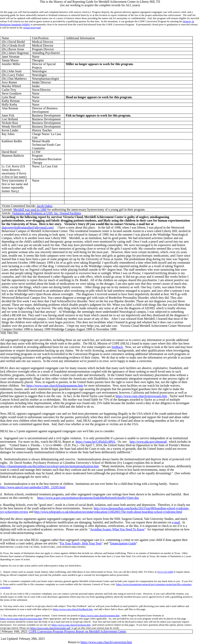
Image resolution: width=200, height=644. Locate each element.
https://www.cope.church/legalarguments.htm (55, 386)
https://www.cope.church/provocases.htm (141, 396)
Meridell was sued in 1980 (30, 210)
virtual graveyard (32, 28)
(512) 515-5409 (165, 572)
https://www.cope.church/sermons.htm (100, 615)
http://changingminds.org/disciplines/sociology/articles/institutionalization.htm (50, 466)
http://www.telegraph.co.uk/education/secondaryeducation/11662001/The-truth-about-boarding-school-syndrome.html (108, 512)
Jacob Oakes (45, 206)
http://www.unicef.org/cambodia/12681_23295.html (33, 487)
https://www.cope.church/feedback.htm (73, 609)
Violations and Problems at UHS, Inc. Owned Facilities (46, 213)
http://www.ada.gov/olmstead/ (148, 442)
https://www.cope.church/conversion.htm (21, 619)
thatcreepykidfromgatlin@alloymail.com (27, 227)
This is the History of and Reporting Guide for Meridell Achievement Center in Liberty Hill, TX (100, 2)
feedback (117, 347)
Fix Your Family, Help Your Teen (81, 543)
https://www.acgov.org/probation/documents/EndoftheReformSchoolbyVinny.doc (88, 498)
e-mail (176, 522)
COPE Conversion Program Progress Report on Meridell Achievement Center (77, 631)
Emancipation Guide (123, 543)
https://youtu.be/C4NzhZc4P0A (95, 442)
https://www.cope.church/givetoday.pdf (50, 628)
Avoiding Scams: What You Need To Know (117, 529)
